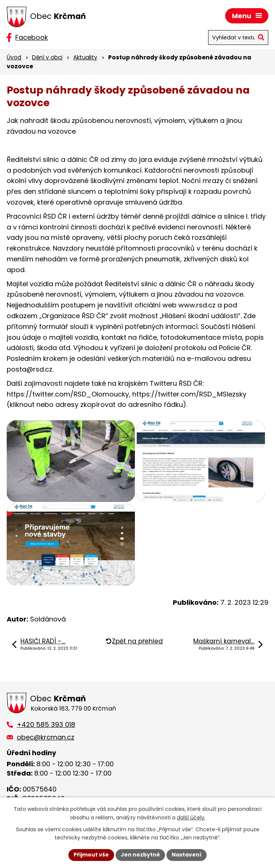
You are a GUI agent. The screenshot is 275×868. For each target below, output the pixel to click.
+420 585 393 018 (46, 725)
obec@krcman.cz (46, 737)
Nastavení (187, 855)
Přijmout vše (91, 855)
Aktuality (85, 57)
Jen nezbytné (140, 855)
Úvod (14, 57)
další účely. (191, 818)
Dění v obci (47, 57)
